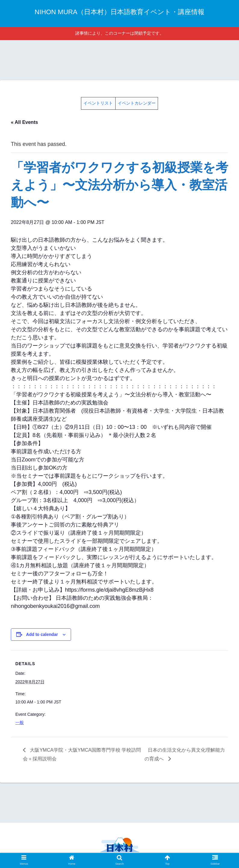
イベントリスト (98, 103)
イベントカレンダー (137, 103)
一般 (20, 722)
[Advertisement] (119, 59)
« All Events (24, 122)
